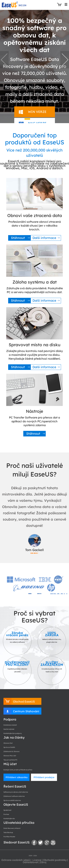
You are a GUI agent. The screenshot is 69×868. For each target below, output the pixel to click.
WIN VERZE (37, 112)
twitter (40, 843)
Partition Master (9, 837)
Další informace (44, 238)
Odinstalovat (30, 862)
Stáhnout (18, 238)
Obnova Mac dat (10, 756)
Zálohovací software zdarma (14, 796)
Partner (6, 814)
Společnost (7, 810)
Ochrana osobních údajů (16, 860)
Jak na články (14, 737)
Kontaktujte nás (9, 818)
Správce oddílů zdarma (12, 800)
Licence (36, 860)
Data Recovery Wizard (12, 828)
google (47, 843)
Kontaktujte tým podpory (13, 733)
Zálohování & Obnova (11, 751)
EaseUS (14, 4)
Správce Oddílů (9, 747)
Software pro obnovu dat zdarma (16, 792)
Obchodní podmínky (55, 860)
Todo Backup (8, 832)
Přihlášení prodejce (44, 777)
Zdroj (43, 862)
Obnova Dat (8, 743)
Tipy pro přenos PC (10, 760)
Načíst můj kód (9, 729)
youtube (53, 843)
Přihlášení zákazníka (17, 777)
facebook (34, 843)
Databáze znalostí (10, 725)
